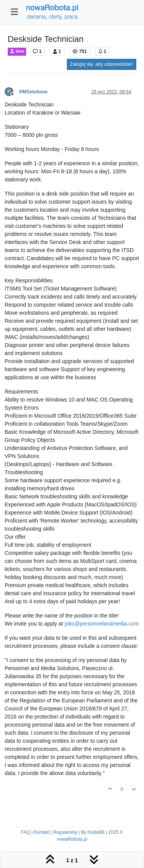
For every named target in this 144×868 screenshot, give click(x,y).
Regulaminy (65, 832)
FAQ (26, 832)
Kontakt (41, 832)
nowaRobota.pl (72, 839)
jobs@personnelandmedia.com (102, 624)
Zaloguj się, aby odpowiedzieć (102, 64)
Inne (17, 51)
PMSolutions (33, 92)
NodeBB (96, 832)
